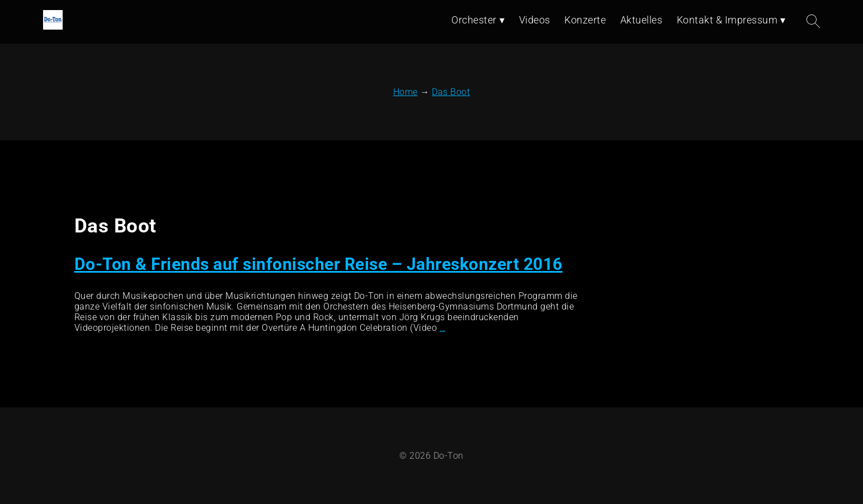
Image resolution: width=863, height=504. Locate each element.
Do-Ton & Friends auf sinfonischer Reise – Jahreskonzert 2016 (319, 264)
